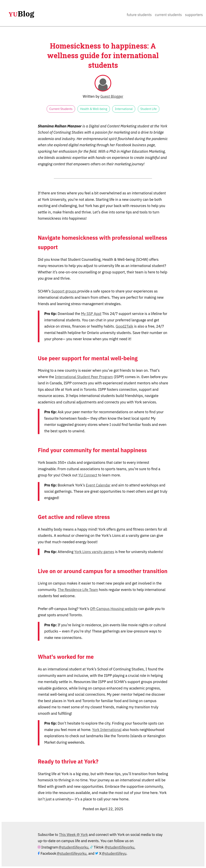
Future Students (139, 15)
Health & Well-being (94, 109)
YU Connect (88, 475)
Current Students (168, 15)
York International (107, 730)
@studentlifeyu (114, 853)
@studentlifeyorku (73, 847)
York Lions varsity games (94, 552)
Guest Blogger (112, 96)
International (124, 109)
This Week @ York (73, 835)
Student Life (149, 109)
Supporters (194, 15)
